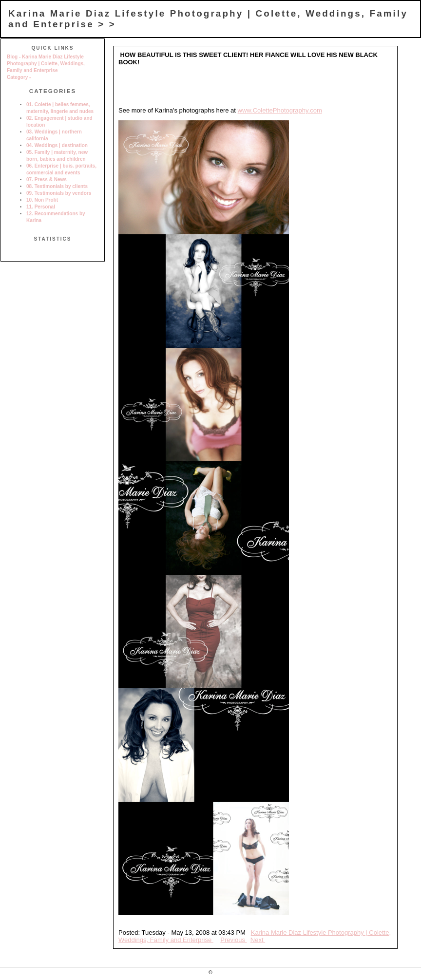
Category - (19, 77)
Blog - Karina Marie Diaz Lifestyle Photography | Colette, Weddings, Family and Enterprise (46, 64)
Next (258, 940)
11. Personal (41, 207)
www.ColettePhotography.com (280, 110)
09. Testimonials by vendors (59, 193)
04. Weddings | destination (57, 145)
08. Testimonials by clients (57, 186)
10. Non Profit (42, 200)
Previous (233, 940)
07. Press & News (47, 179)
